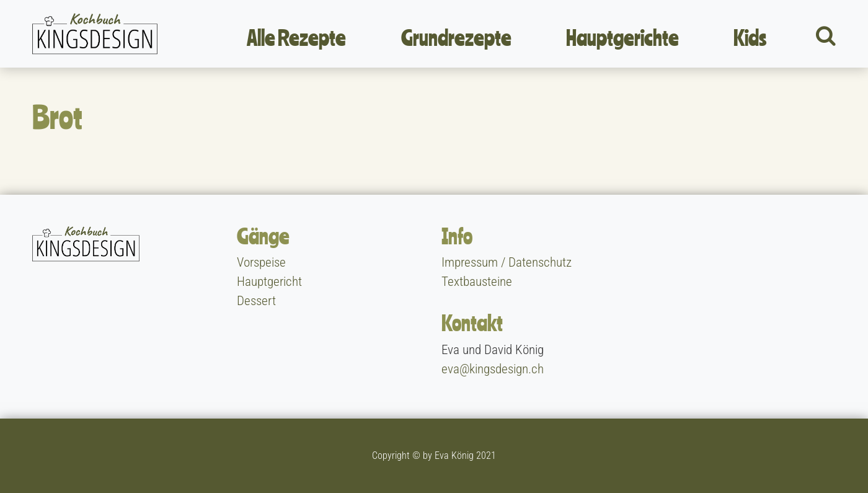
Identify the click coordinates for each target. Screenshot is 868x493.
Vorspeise (261, 262)
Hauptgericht (269, 282)
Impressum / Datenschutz (507, 262)
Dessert (256, 301)
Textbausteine (477, 282)
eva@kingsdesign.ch (493, 369)
